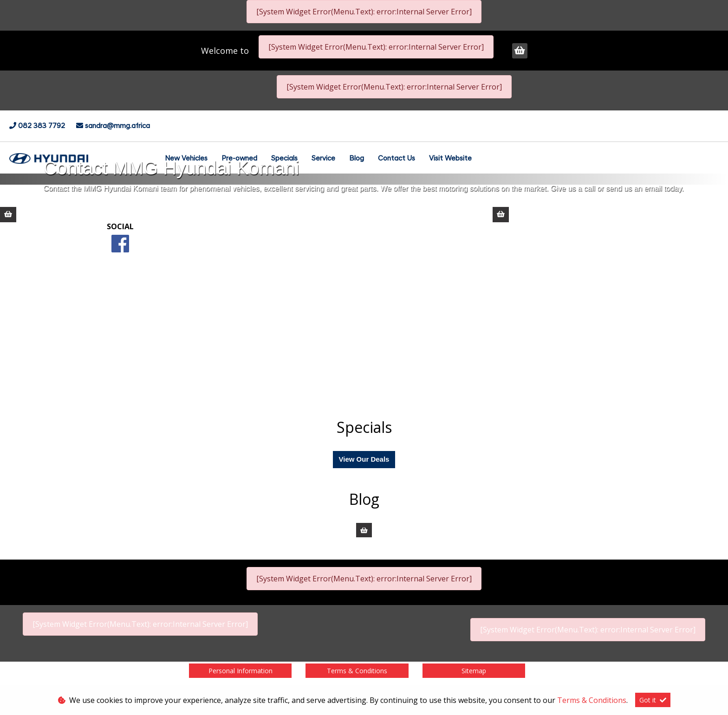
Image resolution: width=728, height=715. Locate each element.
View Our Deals (364, 459)
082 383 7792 (42, 126)
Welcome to (226, 51)
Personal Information (240, 671)
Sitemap (474, 671)
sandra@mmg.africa (117, 126)
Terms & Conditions (357, 671)
